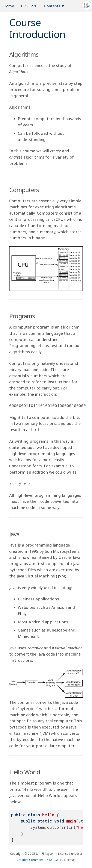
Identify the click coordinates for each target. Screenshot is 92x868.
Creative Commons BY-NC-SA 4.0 (40, 860)
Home (9, 6)
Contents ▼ (54, 6)
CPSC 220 (29, 6)
